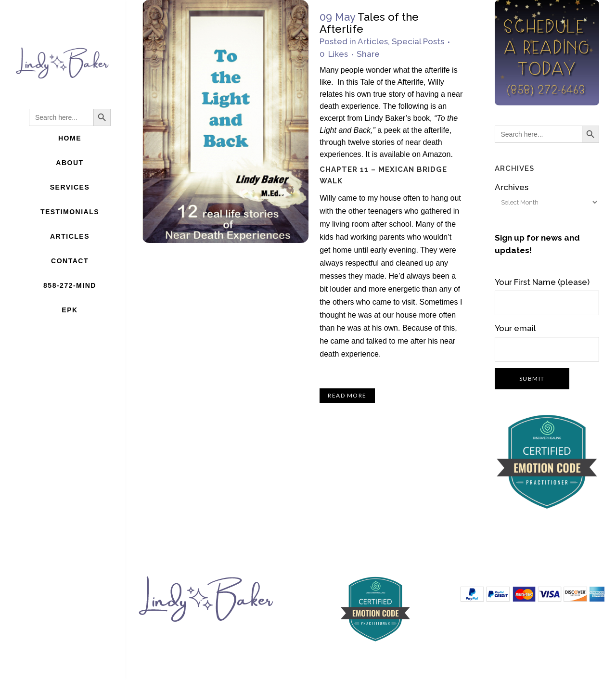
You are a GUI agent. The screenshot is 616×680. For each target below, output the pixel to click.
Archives (512, 187)
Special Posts (418, 41)
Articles (373, 41)
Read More (347, 395)
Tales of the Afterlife (369, 23)
